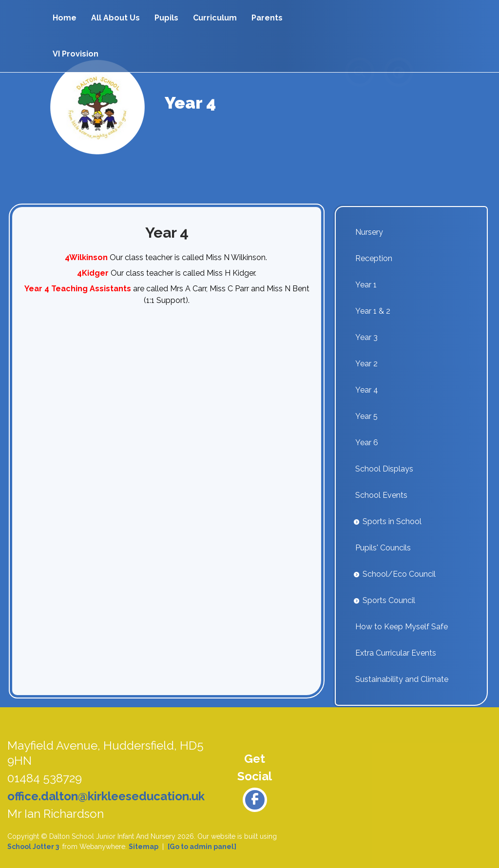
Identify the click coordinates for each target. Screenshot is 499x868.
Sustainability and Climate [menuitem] (402, 679)
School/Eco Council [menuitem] (399, 574)
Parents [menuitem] (267, 18)
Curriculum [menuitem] (215, 18)
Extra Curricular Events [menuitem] (396, 653)
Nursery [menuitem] (369, 232)
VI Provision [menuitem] (76, 54)
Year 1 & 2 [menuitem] (373, 311)
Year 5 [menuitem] (366, 416)
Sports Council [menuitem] (389, 600)
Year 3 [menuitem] (366, 337)
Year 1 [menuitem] (366, 285)
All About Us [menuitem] (115, 18)
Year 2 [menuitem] (366, 364)
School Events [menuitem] (381, 495)
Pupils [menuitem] (166, 18)
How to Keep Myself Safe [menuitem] (402, 627)
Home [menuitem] (65, 18)
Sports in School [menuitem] (392, 521)
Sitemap (144, 847)
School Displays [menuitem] (384, 469)
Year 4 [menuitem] (367, 390)
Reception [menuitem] (374, 258)
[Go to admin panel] (202, 847)
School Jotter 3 (33, 847)
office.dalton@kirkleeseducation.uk (106, 796)
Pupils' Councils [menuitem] (383, 548)
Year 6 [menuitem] (367, 443)
